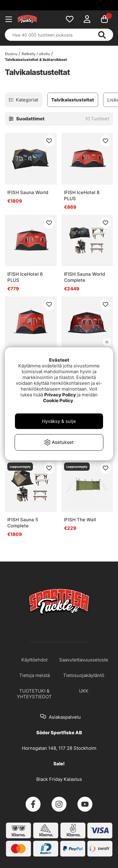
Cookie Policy (58, 400)
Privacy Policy (60, 395)
